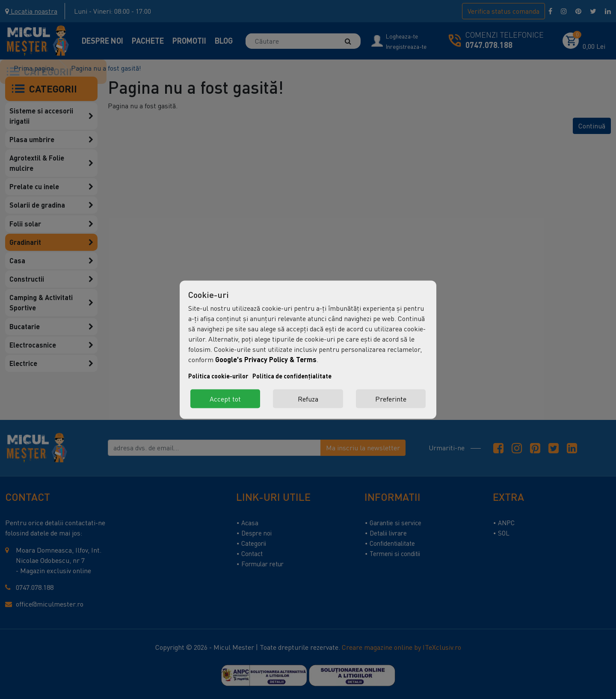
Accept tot (225, 399)
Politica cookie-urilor (218, 376)
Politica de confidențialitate (292, 376)
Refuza (308, 399)
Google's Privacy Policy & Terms (266, 359)
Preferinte (391, 399)
